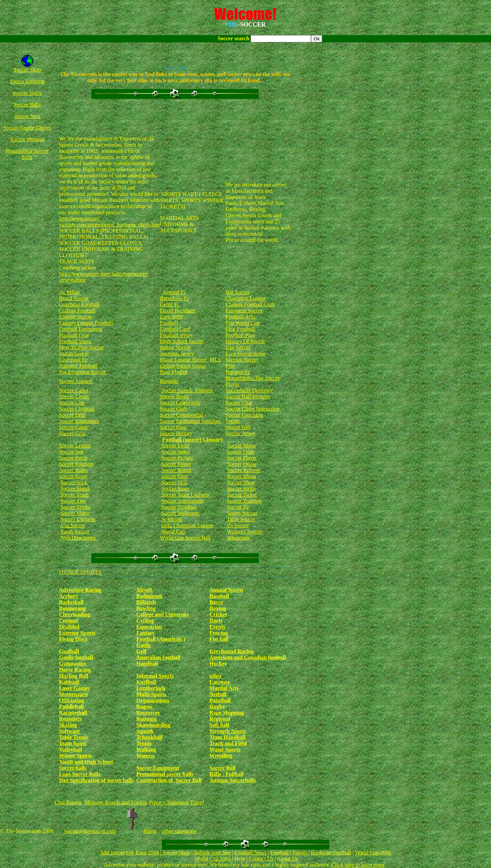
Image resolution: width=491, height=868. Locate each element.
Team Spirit (73, 743)
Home (150, 831)
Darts (216, 621)
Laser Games (74, 688)
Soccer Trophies (179, 507)
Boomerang (72, 608)
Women (145, 756)
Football (169, 323)
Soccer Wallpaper (181, 513)
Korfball (146, 682)
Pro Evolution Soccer (83, 372)
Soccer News (176, 452)
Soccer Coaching (244, 415)
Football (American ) (161, 639)
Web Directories (79, 538)
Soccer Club (173, 409)
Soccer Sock (74, 482)
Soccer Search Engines (187, 390)
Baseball (219, 596)
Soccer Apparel (76, 381)
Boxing (218, 608)
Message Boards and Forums (116, 802)
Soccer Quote (242, 464)
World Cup (173, 532)
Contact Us (261, 859)
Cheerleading (75, 614)
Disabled (69, 627)
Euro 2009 (171, 317)
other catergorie (179, 831)
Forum (300, 852)
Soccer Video (75, 513)
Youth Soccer (75, 532)
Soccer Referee (244, 470)
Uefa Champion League (187, 525)
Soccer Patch (73, 458)
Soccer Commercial (182, 415)
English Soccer (75, 317)
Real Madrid (174, 372)
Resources (148, 713)
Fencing (219, 633)
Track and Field (228, 743)
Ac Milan (69, 292)
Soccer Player (242, 458)
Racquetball (73, 713)
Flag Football (240, 329)
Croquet (69, 621)
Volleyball (71, 749)
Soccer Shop (27, 70)
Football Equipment (81, 329)
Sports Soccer (242, 513)
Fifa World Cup (243, 323)
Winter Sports (76, 756)
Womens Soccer (244, 532)
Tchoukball (150, 737)
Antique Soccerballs (233, 780)
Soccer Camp (74, 390)
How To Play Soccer (81, 347)
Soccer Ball (222, 768)
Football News (251, 852)
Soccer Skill (175, 482)
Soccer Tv (238, 507)
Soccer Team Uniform (185, 495)
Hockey (218, 664)
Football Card (175, 329)
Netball (218, 694)
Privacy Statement (169, 802)
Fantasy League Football (86, 323)
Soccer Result (176, 470)
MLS (215, 360)
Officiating (72, 700)
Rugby (217, 707)
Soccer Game (74, 427)
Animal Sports (226, 590)
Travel (197, 802)
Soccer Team (75, 495)
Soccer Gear (174, 427)
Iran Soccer (238, 347)
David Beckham (178, 311)
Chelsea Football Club (250, 304)
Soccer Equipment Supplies (191, 421)
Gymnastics (73, 664)
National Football (78, 366)
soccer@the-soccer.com (90, 831)
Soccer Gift (238, 427)
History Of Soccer (245, 341)
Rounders (70, 719)
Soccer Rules (73, 470)
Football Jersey (176, 335)
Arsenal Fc (174, 292)
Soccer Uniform (27, 81)
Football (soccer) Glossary (193, 439)
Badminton (149, 596)
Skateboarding (153, 725)
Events (217, 627)
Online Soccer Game (183, 366)
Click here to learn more (358, 865)
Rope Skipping (227, 713)
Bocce (216, 602)
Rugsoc (145, 707)
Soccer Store (175, 489)
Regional (220, 719)
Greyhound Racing (232, 651)
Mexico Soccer (242, 360)
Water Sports (225, 749)
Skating (68, 725)
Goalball (69, 651)
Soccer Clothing (77, 409)
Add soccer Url (117, 852)
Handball (147, 664)
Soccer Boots (174, 396)
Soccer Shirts (27, 93)
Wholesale (238, 538)
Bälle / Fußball (226, 774)
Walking (146, 749)
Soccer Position (76, 464)
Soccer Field (175, 446)
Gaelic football (76, 657)
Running (147, 719)
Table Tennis (74, 737)
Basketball (71, 602)
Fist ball (219, 639)
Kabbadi (69, 682)
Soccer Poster (176, 464)
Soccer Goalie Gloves (27, 128)
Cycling (145, 621)
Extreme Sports (77, 633)
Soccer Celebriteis (180, 403)
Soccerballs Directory (249, 390)
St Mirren (172, 519)
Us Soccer (237, 525)
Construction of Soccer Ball (169, 780)
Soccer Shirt (175, 476)
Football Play (240, 335)
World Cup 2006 (373, 852)
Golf (142, 651)
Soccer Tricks (75, 507)
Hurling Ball (74, 676)
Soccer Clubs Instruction (253, 409)
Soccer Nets (27, 116)
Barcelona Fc (174, 298)
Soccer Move (242, 446)
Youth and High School (86, 762)
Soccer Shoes (242, 476)
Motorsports (73, 694)
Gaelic (144, 645)
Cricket (218, 614)
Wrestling (221, 756)
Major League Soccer (184, 360)
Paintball (220, 700)
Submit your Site (212, 852)
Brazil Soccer (74, 298)
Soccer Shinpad (27, 139)
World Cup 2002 (212, 859)
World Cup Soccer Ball (185, 538)
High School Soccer (182, 341)
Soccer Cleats (74, 396)
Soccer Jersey (241, 433)
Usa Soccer (73, 525)
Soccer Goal (73, 433)
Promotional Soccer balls (27, 154)
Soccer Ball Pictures (248, 396)
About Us (287, 859)
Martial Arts (224, 688)
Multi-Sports (151, 694)
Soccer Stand (75, 489)
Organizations (153, 700)
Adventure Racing (80, 590)
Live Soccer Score (246, 354)
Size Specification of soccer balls (96, 780)
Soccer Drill (72, 415)
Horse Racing (75, 670)
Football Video (75, 341)
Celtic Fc (170, 304)
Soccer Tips (73, 501)
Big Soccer (238, 292)
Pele (230, 366)
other (215, 676)
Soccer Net (71, 452)
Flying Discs (73, 639)
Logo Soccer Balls (80, 774)
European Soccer (244, 311)
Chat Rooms (68, 802)
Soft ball (219, 725)
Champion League (246, 298)
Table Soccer (241, 519)
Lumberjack (151, 688)
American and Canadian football (248, 657)
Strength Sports (228, 731)
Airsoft (145, 590)
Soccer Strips (242, 489)
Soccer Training (244, 501)
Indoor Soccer (175, 347)
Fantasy (146, 633)
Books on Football (331, 852)
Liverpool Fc (73, 360)
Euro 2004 (147, 852)
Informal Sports (155, 676)
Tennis (144, 743)
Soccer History (176, 433)
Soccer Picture (177, 458)
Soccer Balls (27, 105)
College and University (163, 614)
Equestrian (149, 627)
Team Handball (227, 737)
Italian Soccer (74, 354)
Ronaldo (169, 381)
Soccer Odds (241, 452)
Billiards (146, 602)
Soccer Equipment (79, 421)
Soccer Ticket (242, 495)
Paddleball (71, 707)
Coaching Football (79, 304)
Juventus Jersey (177, 354)
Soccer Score (73, 476)
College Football (77, 311)
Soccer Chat (239, 403)
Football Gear (74, 335)
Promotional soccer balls (165, 774)
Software (69, 731)
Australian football (158, 657)
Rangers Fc (238, 372)
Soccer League (75, 446)
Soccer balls (73, 768)
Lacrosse (220, 682)
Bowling (146, 608)
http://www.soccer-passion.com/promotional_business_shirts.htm (109, 222)
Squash (145, 731)
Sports (233, 421)
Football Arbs (241, 317)
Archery (69, 596)
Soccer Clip (72, 403)
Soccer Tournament (182, 501)
